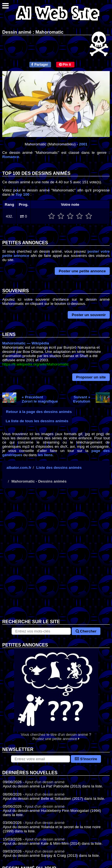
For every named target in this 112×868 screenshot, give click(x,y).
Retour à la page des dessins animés (39, 412)
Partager (40, 65)
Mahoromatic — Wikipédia (26, 343)
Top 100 (22, 194)
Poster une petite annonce (82, 271)
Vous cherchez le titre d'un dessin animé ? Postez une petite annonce (56, 694)
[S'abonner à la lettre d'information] (41, 759)
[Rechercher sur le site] (41, 631)
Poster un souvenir (89, 315)
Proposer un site (91, 377)
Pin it (65, 65)
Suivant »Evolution (82, 399)
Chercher (86, 631)
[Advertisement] (56, 558)
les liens (45, 455)
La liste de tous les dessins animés (37, 421)
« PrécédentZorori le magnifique (40, 399)
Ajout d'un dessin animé (45, 782)
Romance (11, 157)
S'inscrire (86, 759)
